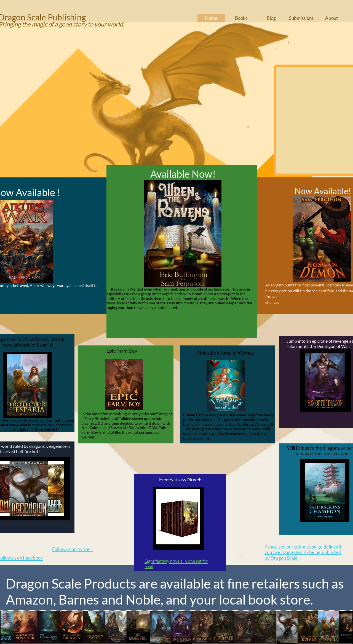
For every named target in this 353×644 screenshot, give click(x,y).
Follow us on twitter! (73, 549)
